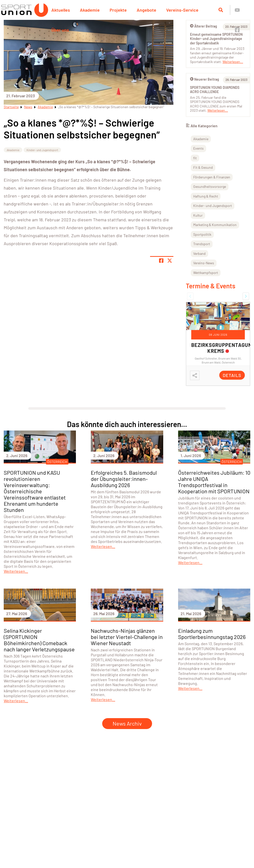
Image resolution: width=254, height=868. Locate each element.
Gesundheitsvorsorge (210, 186)
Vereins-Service (182, 10)
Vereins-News (204, 263)
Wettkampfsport (206, 273)
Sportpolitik (202, 234)
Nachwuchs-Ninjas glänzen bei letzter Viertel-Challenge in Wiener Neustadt (127, 637)
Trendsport (202, 244)
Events (198, 148)
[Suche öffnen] (221, 10)
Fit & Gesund (203, 167)
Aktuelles (61, 10)
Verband (199, 253)
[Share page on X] (170, 261)
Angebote (146, 10)
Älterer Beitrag (204, 26)
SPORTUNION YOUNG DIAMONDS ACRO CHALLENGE (215, 90)
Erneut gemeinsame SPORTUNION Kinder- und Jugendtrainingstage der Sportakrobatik (216, 39)
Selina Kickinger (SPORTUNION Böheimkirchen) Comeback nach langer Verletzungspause (39, 640)
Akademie (90, 10)
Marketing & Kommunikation (215, 225)
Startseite (11, 107)
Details (232, 375)
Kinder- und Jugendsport (42, 150)
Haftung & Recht (206, 196)
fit (195, 158)
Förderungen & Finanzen (212, 177)
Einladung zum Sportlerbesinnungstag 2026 (212, 634)
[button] (190, 296)
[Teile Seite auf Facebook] (161, 261)
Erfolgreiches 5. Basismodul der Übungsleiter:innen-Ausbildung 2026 (124, 479)
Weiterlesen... (233, 62)
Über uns (60, 30)
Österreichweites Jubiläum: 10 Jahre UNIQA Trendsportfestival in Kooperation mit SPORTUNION (214, 482)
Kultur (198, 215)
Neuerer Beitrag (205, 79)
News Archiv (127, 723)
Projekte (118, 10)
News (28, 107)
